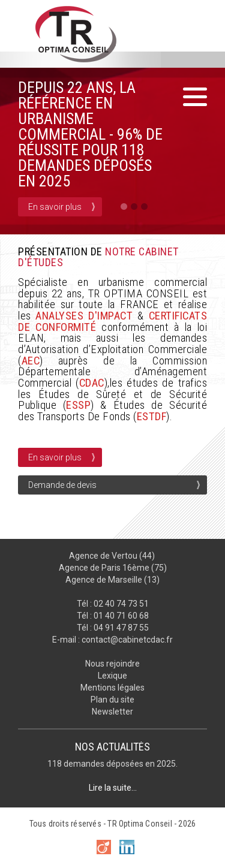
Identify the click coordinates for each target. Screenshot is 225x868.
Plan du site (112, 700)
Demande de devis (62, 485)
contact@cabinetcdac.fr (127, 640)
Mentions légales (112, 688)
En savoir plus (55, 207)
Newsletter (112, 712)
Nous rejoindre (112, 664)
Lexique (112, 676)
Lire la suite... (113, 788)
